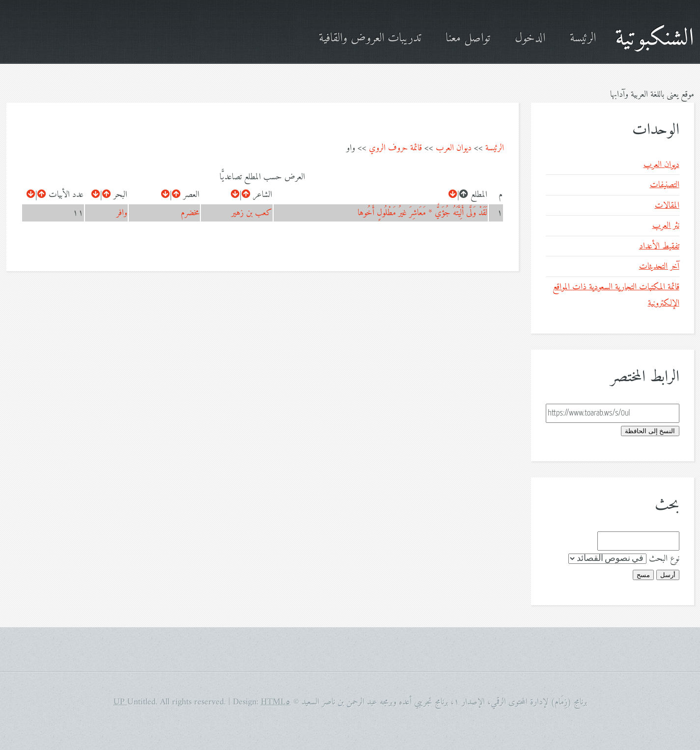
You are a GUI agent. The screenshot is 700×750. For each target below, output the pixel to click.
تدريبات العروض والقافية (370, 39)
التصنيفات (665, 185)
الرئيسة (583, 39)
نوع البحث (664, 559)
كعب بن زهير (252, 213)
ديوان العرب (454, 148)
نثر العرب (666, 226)
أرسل (668, 575)
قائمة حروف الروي (395, 148)
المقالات (667, 206)
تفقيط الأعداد (659, 246)
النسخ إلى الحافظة (650, 431)
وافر (122, 213)
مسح (643, 575)
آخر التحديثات (659, 266)
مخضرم (190, 213)
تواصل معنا (468, 39)
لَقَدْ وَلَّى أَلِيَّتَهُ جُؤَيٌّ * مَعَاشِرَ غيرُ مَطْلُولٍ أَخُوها (422, 213)
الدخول (530, 39)
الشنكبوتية (655, 39)
